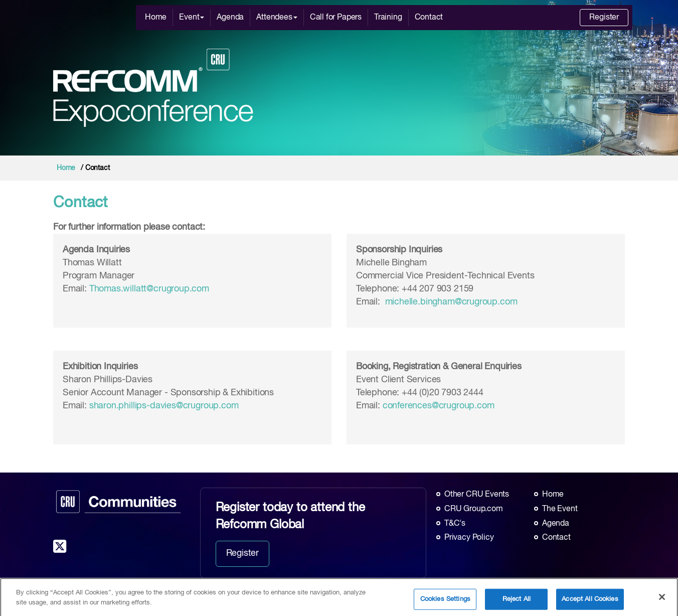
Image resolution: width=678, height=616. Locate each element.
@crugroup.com (207, 406)
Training (388, 18)
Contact (429, 18)
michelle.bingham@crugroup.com (451, 302)
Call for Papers (336, 18)
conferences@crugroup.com (439, 406)
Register (604, 18)
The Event (560, 509)
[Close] (662, 604)
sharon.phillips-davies (133, 406)
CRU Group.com (474, 509)
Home (156, 18)
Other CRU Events (477, 495)
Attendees (277, 18)
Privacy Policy (469, 538)
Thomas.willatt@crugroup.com (149, 289)
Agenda (230, 18)
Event (192, 18)
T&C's (455, 524)
